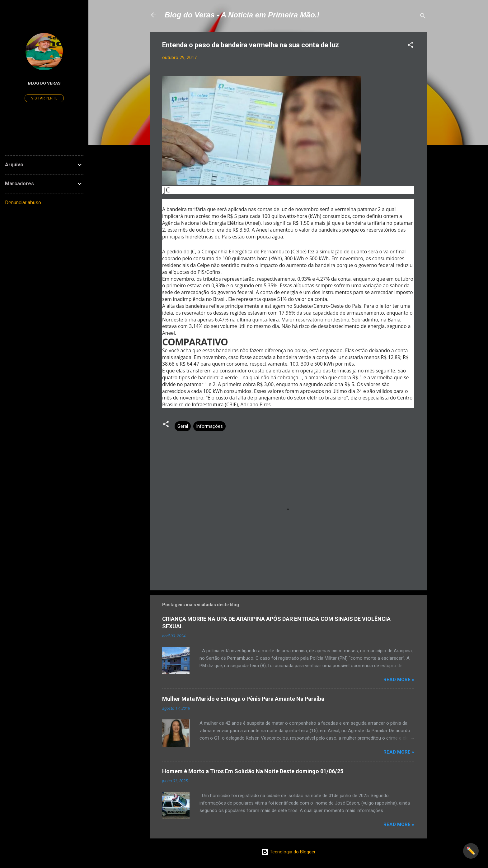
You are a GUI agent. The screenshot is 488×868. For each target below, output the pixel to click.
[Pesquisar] (423, 17)
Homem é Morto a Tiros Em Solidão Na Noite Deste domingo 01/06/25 (253, 771)
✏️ (471, 851)
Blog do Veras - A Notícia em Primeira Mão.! (242, 15)
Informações (209, 426)
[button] (411, 46)
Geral (183, 426)
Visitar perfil (44, 98)
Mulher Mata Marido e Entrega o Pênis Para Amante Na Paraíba (243, 699)
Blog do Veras (44, 83)
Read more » (399, 680)
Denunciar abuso (23, 203)
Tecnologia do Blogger (288, 852)
